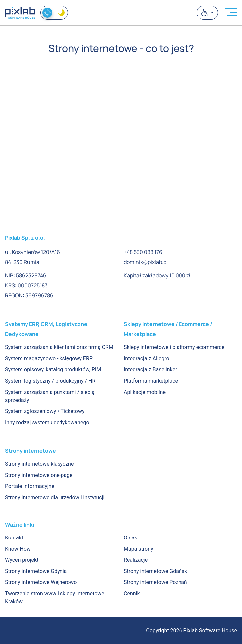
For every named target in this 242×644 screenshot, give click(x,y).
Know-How (18, 549)
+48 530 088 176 (143, 252)
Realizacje (136, 560)
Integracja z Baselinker (150, 370)
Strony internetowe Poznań (155, 582)
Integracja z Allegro (146, 359)
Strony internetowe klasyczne (39, 464)
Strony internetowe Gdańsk (155, 571)
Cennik (132, 594)
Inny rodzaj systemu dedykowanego (47, 423)
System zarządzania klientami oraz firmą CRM (59, 347)
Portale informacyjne (30, 486)
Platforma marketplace (151, 381)
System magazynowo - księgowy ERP (49, 359)
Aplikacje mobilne (145, 392)
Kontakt (14, 538)
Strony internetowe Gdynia (36, 571)
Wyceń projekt (22, 560)
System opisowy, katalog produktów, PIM (53, 370)
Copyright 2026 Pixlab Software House (191, 631)
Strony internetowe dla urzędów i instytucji (55, 497)
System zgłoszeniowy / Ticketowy (45, 411)
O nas (130, 538)
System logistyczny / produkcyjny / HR (50, 381)
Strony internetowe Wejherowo (41, 582)
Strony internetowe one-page (39, 475)
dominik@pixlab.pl (146, 262)
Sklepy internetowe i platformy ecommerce (174, 347)
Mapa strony (138, 549)
